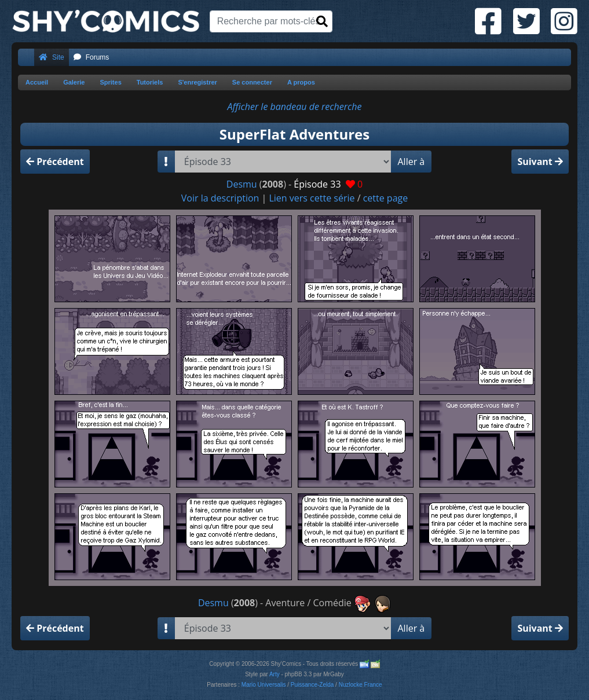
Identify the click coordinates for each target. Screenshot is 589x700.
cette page (386, 198)
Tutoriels (150, 82)
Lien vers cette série (312, 198)
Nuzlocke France (361, 685)
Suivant (540, 162)
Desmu (242, 184)
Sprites (110, 82)
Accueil (37, 82)
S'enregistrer (197, 82)
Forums (92, 57)
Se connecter (252, 82)
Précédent (55, 162)
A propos (301, 82)
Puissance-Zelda (312, 685)
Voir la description (220, 198)
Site (52, 57)
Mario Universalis (264, 685)
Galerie (74, 82)
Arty (275, 674)
